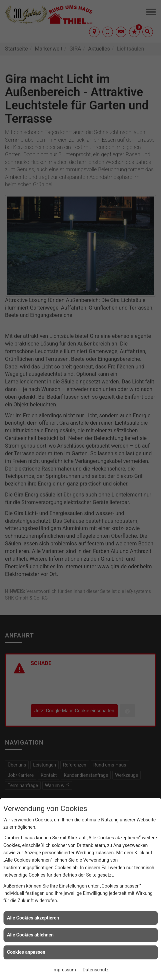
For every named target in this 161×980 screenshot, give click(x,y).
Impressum (64, 970)
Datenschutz (96, 970)
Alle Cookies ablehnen (30, 935)
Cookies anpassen (26, 952)
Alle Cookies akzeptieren (33, 918)
